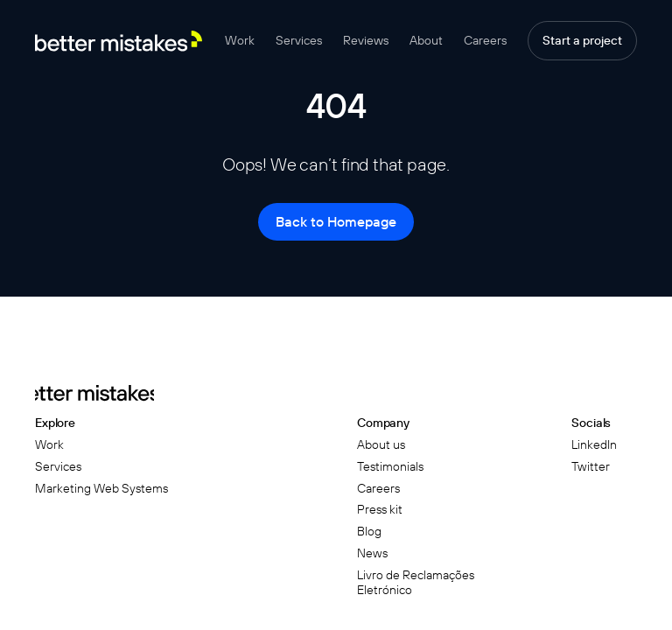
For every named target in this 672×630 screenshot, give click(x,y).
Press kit (380, 510)
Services (299, 40)
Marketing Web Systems (101, 489)
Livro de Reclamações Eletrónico (416, 583)
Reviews (366, 40)
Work (240, 40)
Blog (369, 532)
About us (381, 445)
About (426, 40)
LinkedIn (594, 445)
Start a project (582, 40)
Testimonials (390, 467)
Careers (485, 40)
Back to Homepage (336, 221)
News (372, 553)
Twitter (591, 467)
